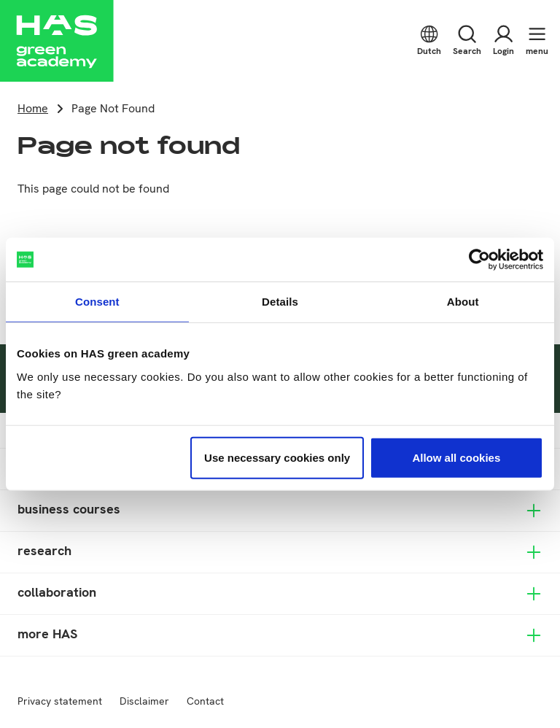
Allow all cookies (456, 457)
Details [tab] (280, 302)
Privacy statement (60, 701)
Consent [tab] (97, 302)
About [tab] (463, 302)
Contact (205, 701)
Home (33, 108)
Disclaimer (144, 701)
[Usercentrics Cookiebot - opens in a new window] (479, 260)
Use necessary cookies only (277, 457)
